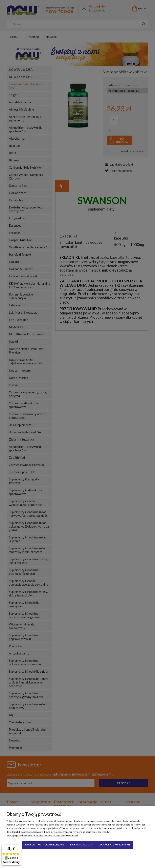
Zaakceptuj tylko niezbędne (44, 845)
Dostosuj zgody (82, 845)
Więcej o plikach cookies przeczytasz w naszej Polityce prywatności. (42, 835)
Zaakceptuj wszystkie (115, 845)
